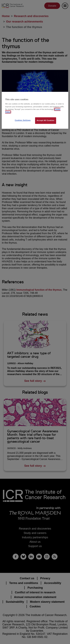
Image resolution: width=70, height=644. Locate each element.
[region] (35, 110)
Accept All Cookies (46, 120)
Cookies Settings (23, 120)
